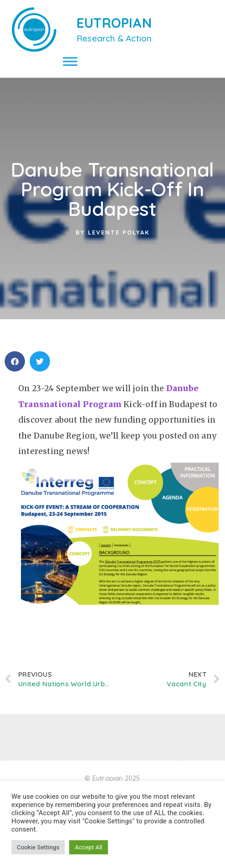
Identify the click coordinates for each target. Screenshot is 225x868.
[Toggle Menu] (70, 61)
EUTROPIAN (114, 23)
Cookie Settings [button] (38, 847)
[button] (15, 361)
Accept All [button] (88, 847)
